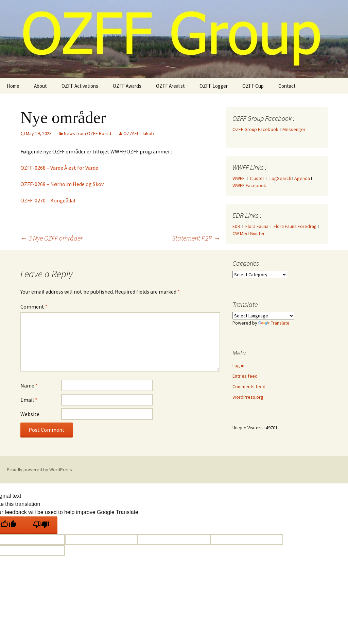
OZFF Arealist (170, 86)
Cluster (257, 178)
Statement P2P (196, 238)
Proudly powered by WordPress (39, 469)
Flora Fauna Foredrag (295, 226)
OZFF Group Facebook (256, 129)
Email (29, 400)
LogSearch (280, 178)
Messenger (294, 129)
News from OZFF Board (88, 133)
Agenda (302, 178)
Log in (238, 365)
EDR (236, 226)
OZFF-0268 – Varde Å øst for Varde (59, 168)
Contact (287, 86)
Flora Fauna (257, 226)
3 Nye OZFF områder (51, 238)
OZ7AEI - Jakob (139, 133)
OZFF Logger (214, 86)
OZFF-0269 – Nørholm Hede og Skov (62, 184)
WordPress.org (248, 397)
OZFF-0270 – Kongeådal (48, 200)
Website (30, 414)
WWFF (239, 178)
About (40, 86)
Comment (34, 307)
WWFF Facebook (249, 185)
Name (29, 385)
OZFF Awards (127, 86)
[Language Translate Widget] (263, 316)
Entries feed (245, 376)
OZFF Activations (80, 86)
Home (13, 86)
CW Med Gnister (249, 233)
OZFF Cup (253, 86)
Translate (274, 323)
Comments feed (249, 386)
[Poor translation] (41, 525)
